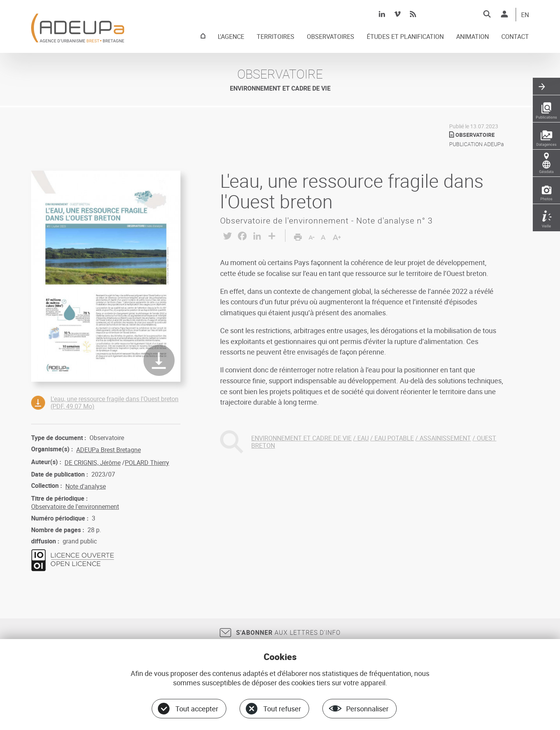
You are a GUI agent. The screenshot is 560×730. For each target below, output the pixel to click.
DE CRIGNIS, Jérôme (93, 463)
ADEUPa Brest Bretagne (108, 450)
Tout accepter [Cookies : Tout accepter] (197, 709)
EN (525, 15)
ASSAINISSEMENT (445, 438)
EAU (363, 438)
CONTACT (515, 37)
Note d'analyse (86, 486)
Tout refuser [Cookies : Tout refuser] (282, 709)
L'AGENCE (231, 37)
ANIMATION (472, 37)
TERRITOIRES (276, 37)
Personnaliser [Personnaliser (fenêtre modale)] (367, 709)
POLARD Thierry (147, 463)
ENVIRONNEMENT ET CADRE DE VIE (301, 438)
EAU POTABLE (394, 438)
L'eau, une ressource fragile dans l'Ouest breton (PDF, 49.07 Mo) (115, 403)
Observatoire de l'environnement (75, 506)
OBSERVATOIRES (331, 37)
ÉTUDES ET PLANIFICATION (405, 37)
